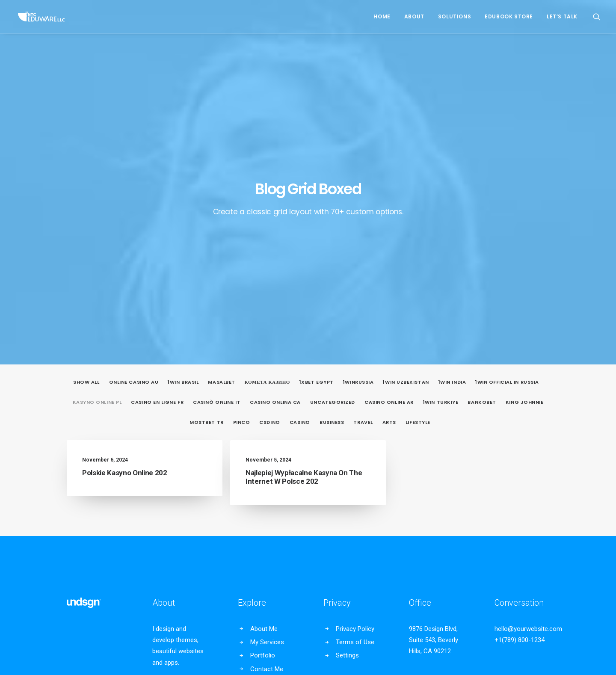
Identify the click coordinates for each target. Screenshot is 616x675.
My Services (267, 444)
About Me (264, 430)
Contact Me (267, 471)
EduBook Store (509, 16)
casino (300, 224)
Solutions (455, 16)
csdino (269, 224)
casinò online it (217, 204)
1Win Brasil (183, 184)
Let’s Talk (562, 16)
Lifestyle (418, 224)
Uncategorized (333, 204)
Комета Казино (267, 184)
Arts (389, 224)
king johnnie (525, 204)
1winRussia (358, 184)
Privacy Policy (355, 430)
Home (382, 16)
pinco (242, 224)
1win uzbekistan (406, 184)
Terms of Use (355, 444)
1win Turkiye (441, 204)
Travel (363, 224)
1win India (452, 184)
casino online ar (389, 204)
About (414, 16)
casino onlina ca (275, 204)
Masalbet (221, 184)
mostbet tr (207, 224)
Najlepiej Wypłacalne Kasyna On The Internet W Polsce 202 (304, 278)
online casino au (134, 184)
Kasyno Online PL (97, 204)
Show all (86, 184)
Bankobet (482, 204)
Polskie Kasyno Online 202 (125, 274)
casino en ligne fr (157, 204)
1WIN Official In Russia (507, 184)
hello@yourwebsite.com (528, 430)
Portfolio (263, 457)
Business (332, 224)
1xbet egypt (317, 184)
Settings (347, 457)
